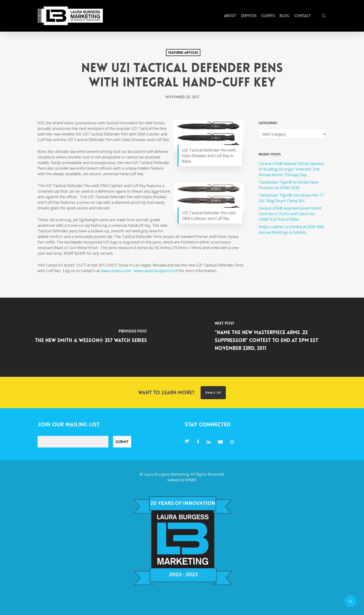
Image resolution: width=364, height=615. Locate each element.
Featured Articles (183, 53)
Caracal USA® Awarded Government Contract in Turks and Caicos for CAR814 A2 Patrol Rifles (290, 214)
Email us (213, 393)
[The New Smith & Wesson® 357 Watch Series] (91, 337)
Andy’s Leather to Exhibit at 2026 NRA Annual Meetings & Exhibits (291, 230)
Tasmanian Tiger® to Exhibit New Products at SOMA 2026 (288, 185)
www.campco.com (116, 271)
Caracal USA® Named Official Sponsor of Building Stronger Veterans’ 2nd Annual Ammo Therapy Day (292, 169)
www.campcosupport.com (156, 271)
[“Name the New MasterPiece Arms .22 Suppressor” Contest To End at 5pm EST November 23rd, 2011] (273, 337)
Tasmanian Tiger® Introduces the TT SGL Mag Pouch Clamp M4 (291, 198)
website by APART (182, 480)
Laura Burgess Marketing (166, 474)
